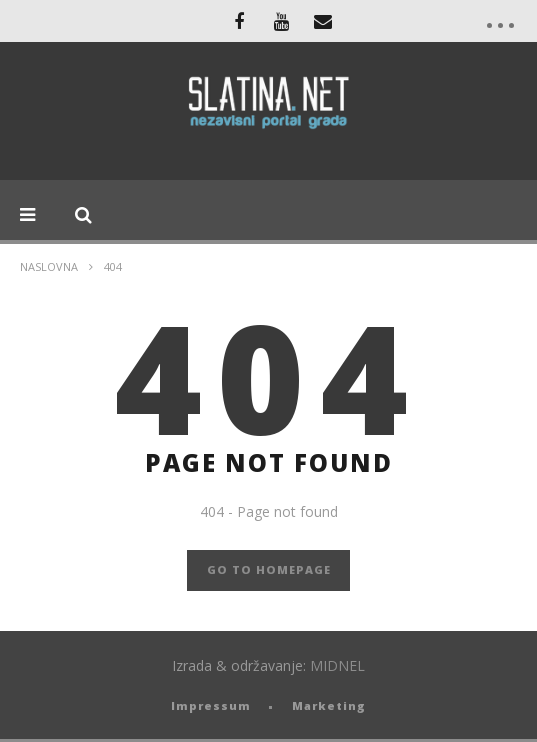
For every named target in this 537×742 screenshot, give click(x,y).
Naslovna (49, 266)
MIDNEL (337, 665)
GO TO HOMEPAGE (269, 569)
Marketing (329, 705)
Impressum (211, 705)
